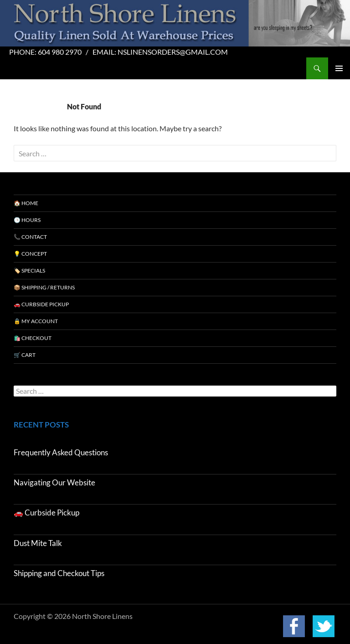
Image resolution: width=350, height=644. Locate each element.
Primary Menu (339, 68)
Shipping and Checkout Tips (59, 573)
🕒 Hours (27, 220)
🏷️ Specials (29, 270)
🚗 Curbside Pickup (41, 304)
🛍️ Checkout (33, 338)
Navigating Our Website (54, 482)
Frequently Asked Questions (61, 452)
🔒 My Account (36, 321)
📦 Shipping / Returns (44, 287)
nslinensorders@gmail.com (173, 52)
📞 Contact (30, 237)
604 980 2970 (60, 52)
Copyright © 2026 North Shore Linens (73, 616)
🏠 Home (26, 203)
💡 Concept (30, 254)
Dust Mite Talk (38, 543)
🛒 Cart (25, 355)
